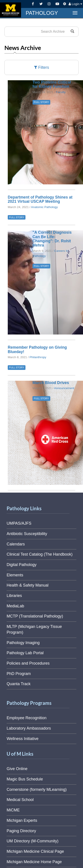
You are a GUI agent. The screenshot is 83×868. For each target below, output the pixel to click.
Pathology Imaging (23, 643)
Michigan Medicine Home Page (34, 862)
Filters (42, 67)
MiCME (13, 810)
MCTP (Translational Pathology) (35, 616)
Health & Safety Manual (28, 585)
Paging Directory (21, 831)
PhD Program (19, 674)
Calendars (16, 544)
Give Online (17, 769)
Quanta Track (19, 684)
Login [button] (75, 4)
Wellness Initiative (23, 739)
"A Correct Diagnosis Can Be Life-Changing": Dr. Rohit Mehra (52, 239)
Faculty (61, 92)
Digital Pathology (22, 565)
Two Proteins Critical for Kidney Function (52, 84)
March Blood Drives (51, 383)
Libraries (14, 596)
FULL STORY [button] (41, 102)
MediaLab (15, 606)
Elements (15, 575)
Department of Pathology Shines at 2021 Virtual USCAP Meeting (40, 199)
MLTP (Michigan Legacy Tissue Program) (34, 629)
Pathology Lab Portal (25, 653)
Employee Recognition (27, 718)
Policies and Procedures (28, 663)
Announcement (64, 388)
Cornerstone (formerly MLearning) (37, 790)
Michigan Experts (22, 820)
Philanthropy (38, 357)
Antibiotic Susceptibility (27, 534)
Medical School (20, 800)
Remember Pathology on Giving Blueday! (37, 349)
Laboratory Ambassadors (29, 728)
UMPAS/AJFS (19, 523)
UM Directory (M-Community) (33, 841)
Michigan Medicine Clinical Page (35, 851)
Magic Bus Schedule (25, 779)
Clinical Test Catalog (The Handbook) (40, 554)
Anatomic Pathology (44, 207)
